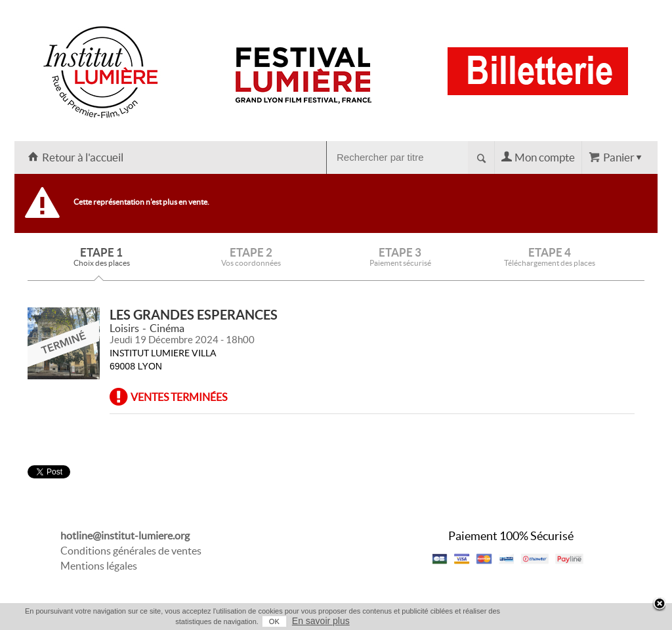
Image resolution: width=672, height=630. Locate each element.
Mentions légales (99, 566)
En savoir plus (321, 621)
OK (274, 621)
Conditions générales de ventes (131, 551)
